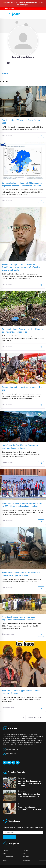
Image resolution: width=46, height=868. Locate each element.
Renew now (33, 2)
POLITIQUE (6, 850)
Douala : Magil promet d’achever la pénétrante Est (29, 808)
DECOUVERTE (26, 860)
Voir (41, 136)
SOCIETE (5, 854)
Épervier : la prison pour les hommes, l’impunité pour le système (29, 783)
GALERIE (5, 860)
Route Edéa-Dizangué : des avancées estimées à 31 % (29, 795)
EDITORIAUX (26, 857)
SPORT (25, 854)
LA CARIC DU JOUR (8, 857)
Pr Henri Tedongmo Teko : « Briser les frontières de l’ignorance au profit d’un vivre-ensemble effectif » (22, 267)
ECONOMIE (26, 850)
